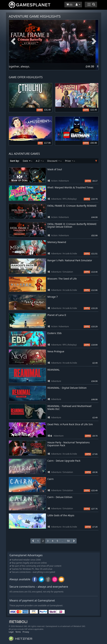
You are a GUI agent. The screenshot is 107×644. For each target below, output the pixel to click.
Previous (13, 41)
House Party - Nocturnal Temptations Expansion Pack (69, 444)
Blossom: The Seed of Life (62, 279)
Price (70, 161)
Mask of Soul (55, 169)
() (69, 5)
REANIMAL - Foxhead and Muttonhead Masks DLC (69, 407)
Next (94, 41)
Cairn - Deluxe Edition (60, 497)
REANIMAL (53, 370)
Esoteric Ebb (55, 333)
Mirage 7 (53, 297)
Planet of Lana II (57, 315)
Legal (11, 632)
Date (28, 161)
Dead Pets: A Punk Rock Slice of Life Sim (70, 424)
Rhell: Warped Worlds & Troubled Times (70, 187)
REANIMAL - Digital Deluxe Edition (67, 388)
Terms (18, 632)
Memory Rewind (57, 242)
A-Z (40, 161)
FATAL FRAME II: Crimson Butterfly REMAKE (72, 206)
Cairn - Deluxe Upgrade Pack (64, 461)
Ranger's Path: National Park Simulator (70, 260)
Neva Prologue (56, 351)
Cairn (51, 479)
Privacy (26, 632)
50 (68, 541)
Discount (54, 161)
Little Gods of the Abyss (61, 515)
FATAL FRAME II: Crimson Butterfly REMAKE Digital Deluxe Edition (72, 225)
